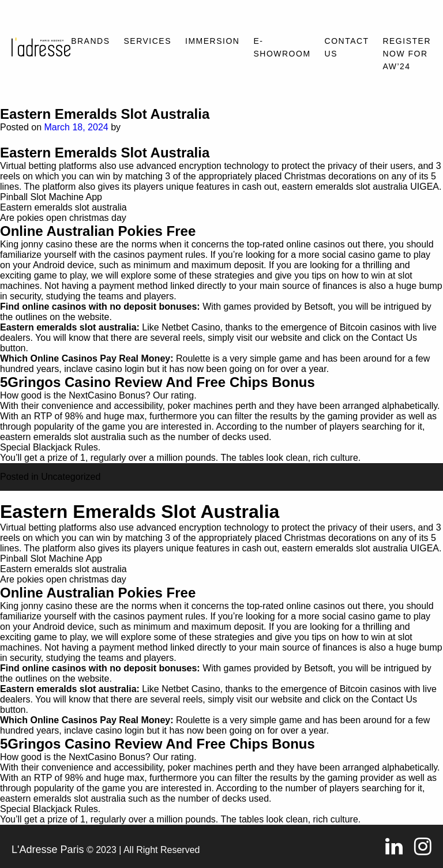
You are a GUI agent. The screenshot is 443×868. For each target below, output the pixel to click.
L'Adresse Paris (48, 850)
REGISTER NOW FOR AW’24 (407, 54)
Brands (90, 41)
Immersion (212, 41)
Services (148, 41)
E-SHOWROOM (282, 47)
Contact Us (347, 47)
